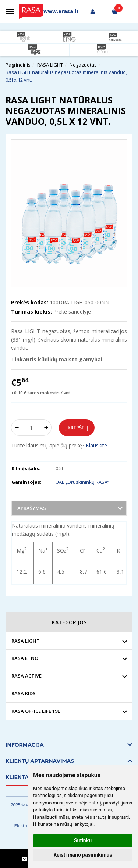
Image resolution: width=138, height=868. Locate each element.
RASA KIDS (24, 693)
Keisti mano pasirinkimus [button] (83, 855)
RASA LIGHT (26, 641)
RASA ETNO (25, 658)
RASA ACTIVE (26, 676)
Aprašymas (32, 508)
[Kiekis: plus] (46, 428)
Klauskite (96, 445)
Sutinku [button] (83, 840)
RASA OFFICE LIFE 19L (36, 711)
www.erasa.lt (61, 11)
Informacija (25, 745)
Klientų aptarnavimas (40, 761)
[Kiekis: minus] (16, 428)
